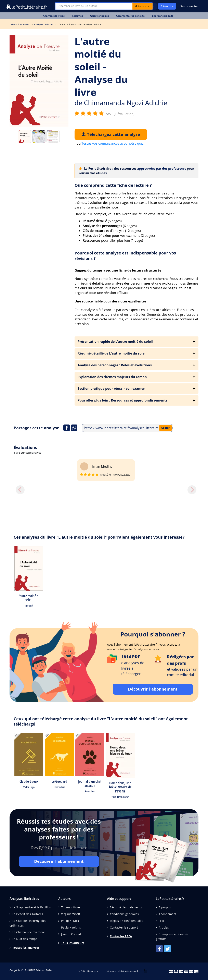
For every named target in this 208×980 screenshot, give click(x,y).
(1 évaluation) (124, 114)
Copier (165, 428)
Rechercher (143, 6)
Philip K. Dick (70, 921)
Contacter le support (124, 927)
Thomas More (70, 907)
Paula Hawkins (71, 927)
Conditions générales (124, 914)
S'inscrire (167, 6)
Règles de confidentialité (127, 921)
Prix (161, 921)
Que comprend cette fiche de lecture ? (113, 185)
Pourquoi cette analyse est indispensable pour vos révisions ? (125, 256)
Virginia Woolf (71, 914)
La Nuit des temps (25, 939)
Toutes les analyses (26, 948)
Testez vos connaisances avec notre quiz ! (113, 143)
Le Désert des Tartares (28, 914)
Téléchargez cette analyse (111, 134)
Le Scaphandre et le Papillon (32, 907)
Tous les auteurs (73, 943)
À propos (165, 907)
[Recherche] (94, 6)
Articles (164, 927)
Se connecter (189, 6)
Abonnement (167, 914)
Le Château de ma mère (29, 932)
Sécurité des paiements (126, 907)
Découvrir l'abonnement (153, 689)
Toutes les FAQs (121, 936)
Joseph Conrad (71, 934)
